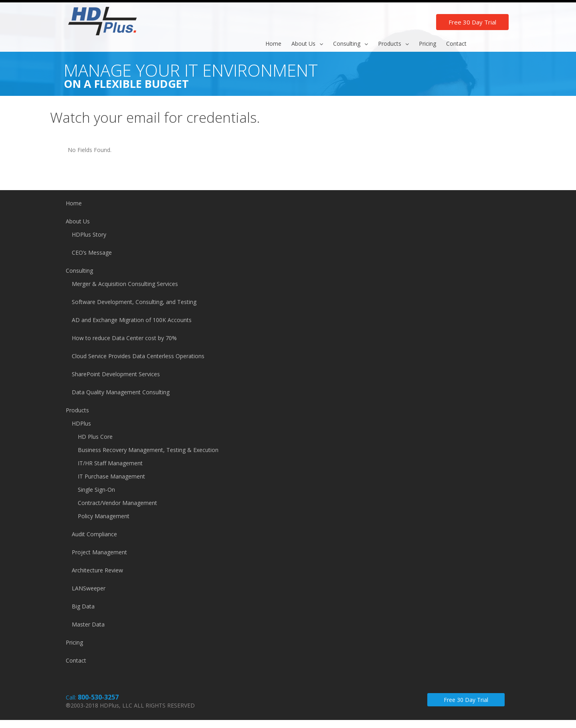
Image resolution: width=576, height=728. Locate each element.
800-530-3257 (98, 697)
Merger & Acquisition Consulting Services (125, 284)
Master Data (88, 624)
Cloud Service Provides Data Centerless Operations (138, 356)
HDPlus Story (89, 234)
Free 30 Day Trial (472, 22)
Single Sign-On (96, 490)
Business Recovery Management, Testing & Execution (148, 450)
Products (77, 410)
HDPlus (81, 423)
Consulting (79, 271)
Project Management (99, 552)
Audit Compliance (94, 534)
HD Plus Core (95, 437)
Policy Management (104, 516)
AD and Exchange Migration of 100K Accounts (132, 320)
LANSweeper (89, 588)
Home (74, 203)
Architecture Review (97, 570)
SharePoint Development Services (116, 374)
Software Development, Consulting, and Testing (134, 302)
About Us (78, 221)
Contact (76, 660)
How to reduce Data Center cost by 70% (124, 338)
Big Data (83, 606)
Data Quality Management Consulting (121, 392)
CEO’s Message (92, 252)
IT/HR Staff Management (110, 463)
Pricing (74, 642)
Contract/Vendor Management (117, 503)
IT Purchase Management (111, 476)
